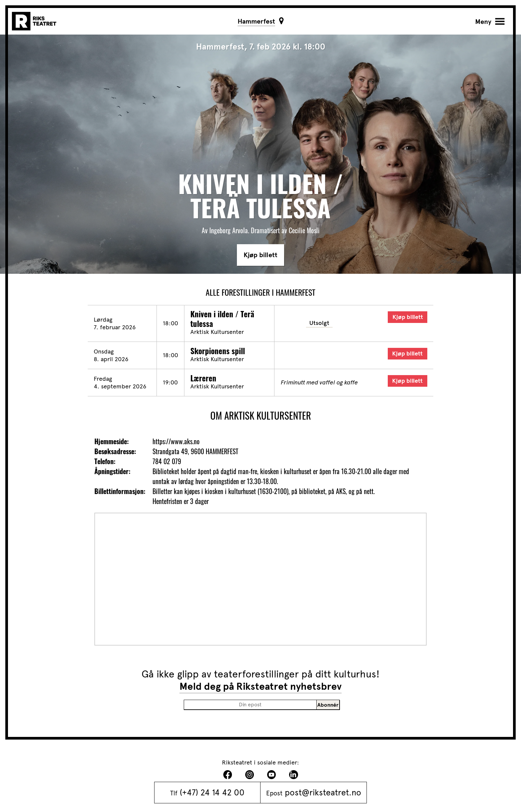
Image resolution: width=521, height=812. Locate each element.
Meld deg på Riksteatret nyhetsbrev (260, 686)
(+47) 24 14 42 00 (212, 792)
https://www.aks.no (176, 441)
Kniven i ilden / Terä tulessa (222, 319)
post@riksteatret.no (323, 792)
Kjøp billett (260, 255)
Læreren (203, 378)
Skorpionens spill (218, 351)
